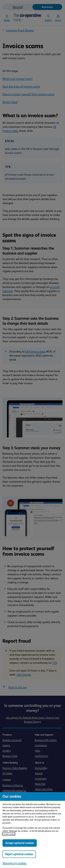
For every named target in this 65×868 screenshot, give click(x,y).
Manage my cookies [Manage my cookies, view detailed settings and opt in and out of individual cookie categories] (15, 863)
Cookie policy (9, 834)
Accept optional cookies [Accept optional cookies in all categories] (20, 843)
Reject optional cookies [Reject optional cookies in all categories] (19, 854)
